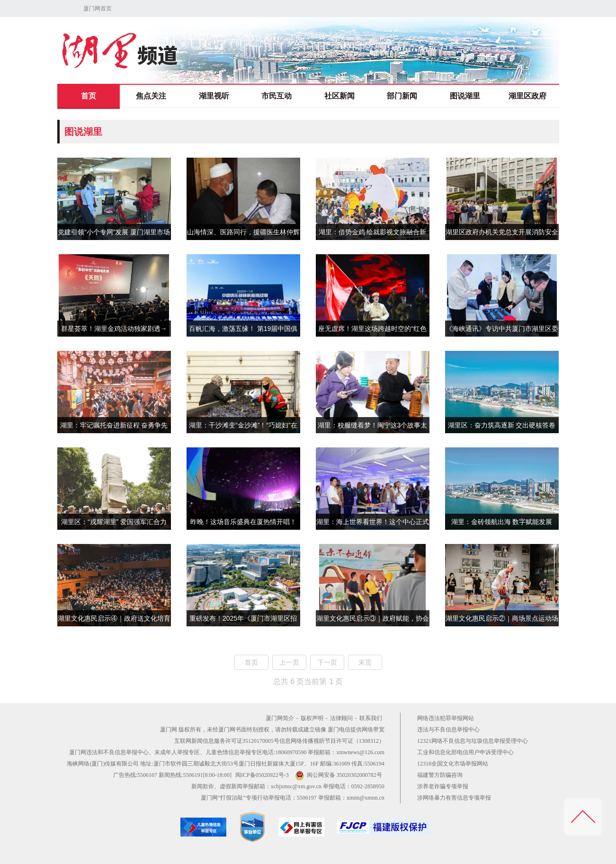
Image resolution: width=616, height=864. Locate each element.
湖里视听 (214, 96)
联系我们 (371, 718)
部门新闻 (402, 96)
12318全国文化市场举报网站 (453, 764)
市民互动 (277, 96)
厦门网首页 (98, 9)
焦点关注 (151, 96)
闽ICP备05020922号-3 (262, 775)
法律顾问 (341, 718)
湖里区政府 (527, 96)
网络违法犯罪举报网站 (446, 718)
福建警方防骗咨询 (440, 775)
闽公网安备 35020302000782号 (339, 775)
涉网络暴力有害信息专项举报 (454, 798)
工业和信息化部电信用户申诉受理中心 (465, 752)
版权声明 (312, 718)
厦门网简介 (280, 718)
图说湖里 (465, 96)
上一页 (289, 662)
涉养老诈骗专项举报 (443, 786)
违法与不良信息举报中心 (448, 730)
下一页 (327, 662)
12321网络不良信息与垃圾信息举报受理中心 (473, 741)
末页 (365, 662)
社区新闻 (339, 96)
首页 (89, 96)
